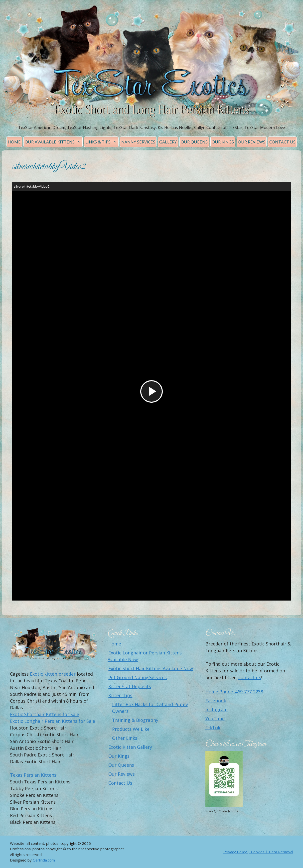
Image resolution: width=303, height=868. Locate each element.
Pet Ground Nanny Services (138, 677)
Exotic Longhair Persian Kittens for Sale (53, 721)
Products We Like (131, 729)
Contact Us (282, 142)
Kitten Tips (120, 695)
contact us (250, 677)
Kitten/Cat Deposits (130, 686)
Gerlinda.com (44, 860)
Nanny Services (138, 142)
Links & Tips (102, 142)
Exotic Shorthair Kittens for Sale (45, 714)
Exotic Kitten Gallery (130, 747)
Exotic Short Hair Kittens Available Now (151, 668)
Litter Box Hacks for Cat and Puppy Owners (150, 708)
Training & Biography (135, 720)
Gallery (168, 142)
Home (14, 142)
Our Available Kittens (54, 142)
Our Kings (223, 142)
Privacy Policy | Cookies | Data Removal (258, 852)
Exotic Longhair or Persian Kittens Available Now (145, 656)
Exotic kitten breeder (53, 674)
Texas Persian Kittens (33, 775)
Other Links (125, 738)
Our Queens (194, 142)
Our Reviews (252, 142)
